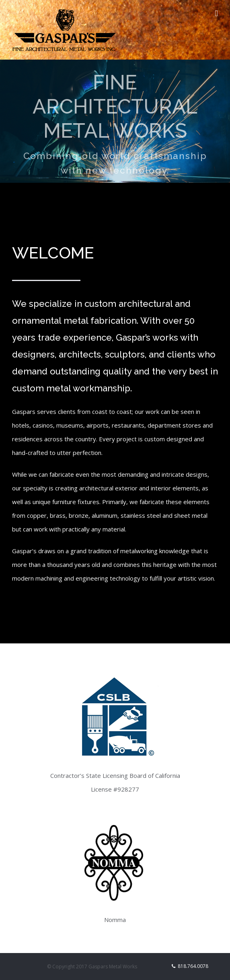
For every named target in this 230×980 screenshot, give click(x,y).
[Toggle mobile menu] (216, 13)
